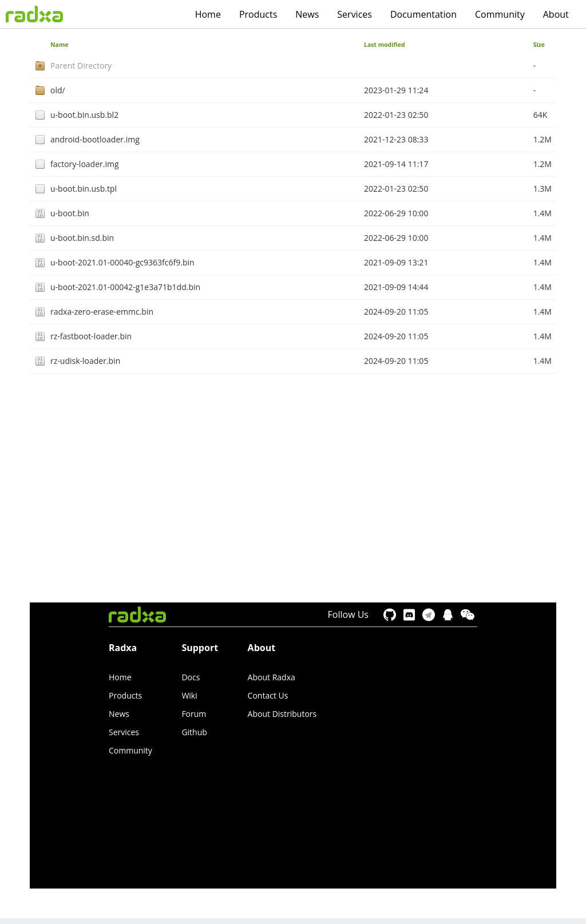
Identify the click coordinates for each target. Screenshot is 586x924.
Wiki (189, 695)
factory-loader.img (85, 164)
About (556, 14)
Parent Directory (81, 66)
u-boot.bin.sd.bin (82, 238)
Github (194, 732)
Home (208, 14)
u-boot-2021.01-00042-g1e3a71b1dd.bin (125, 287)
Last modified (385, 45)
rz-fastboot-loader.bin (91, 336)
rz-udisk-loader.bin (85, 361)
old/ (58, 90)
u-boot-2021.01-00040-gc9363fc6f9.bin (122, 262)
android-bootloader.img (95, 139)
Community (500, 14)
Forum (194, 714)
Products (258, 14)
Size (539, 45)
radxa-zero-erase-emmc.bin (102, 312)
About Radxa (272, 677)
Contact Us (268, 695)
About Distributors (282, 714)
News (307, 14)
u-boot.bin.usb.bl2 (84, 115)
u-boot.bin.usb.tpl (84, 189)
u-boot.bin (70, 213)
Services (355, 14)
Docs (191, 677)
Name (59, 45)
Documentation (423, 14)
